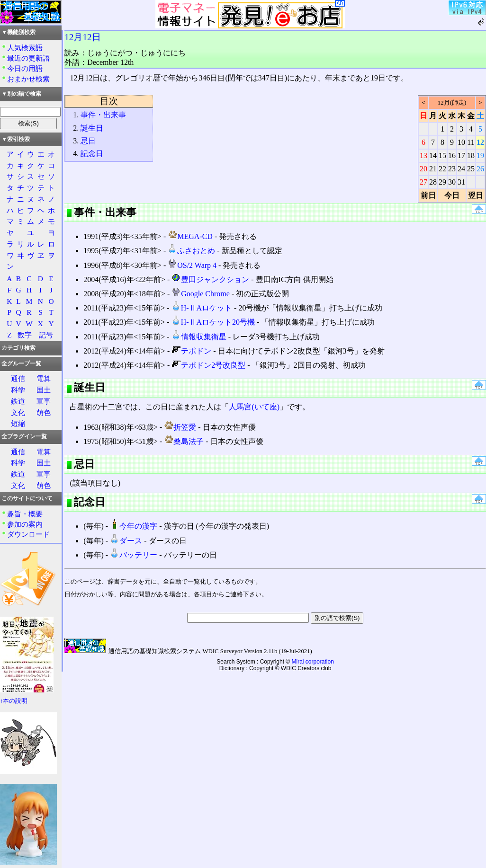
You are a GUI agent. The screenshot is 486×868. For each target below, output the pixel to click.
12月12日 (82, 37)
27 (423, 182)
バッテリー (134, 555)
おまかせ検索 (28, 79)
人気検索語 (25, 48)
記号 (46, 335)
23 (452, 169)
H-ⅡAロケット (202, 308)
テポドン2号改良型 (208, 365)
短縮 (18, 423)
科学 (18, 390)
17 (461, 155)
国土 (44, 390)
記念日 (92, 154)
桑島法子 (184, 441)
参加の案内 (25, 524)
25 (471, 169)
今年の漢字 (134, 526)
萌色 (44, 412)
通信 (18, 378)
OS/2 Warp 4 (192, 265)
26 (480, 169)
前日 (428, 195)
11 (471, 142)
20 (423, 169)
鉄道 (18, 401)
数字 (25, 335)
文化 (18, 412)
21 (433, 169)
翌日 (476, 195)
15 (442, 155)
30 (452, 182)
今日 (452, 195)
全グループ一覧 (21, 363)
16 (452, 155)
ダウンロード (28, 534)
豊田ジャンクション (210, 279)
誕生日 (92, 128)
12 (480, 142)
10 (461, 142)
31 (461, 182)
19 (480, 155)
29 (442, 182)
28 (433, 182)
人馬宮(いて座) (254, 407)
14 (433, 155)
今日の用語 (25, 68)
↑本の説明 (14, 701)
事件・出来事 (103, 115)
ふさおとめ (191, 251)
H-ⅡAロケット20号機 (213, 322)
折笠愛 (180, 427)
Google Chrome (201, 294)
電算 (44, 378)
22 (442, 169)
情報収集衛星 (199, 337)
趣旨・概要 (25, 514)
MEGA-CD (190, 236)
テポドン (191, 351)
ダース (126, 541)
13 (423, 155)
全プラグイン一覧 (24, 436)
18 (471, 155)
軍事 (44, 401)
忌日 (88, 141)
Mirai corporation (313, 662)
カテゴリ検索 (18, 348)
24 (461, 169)
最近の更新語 (28, 58)
